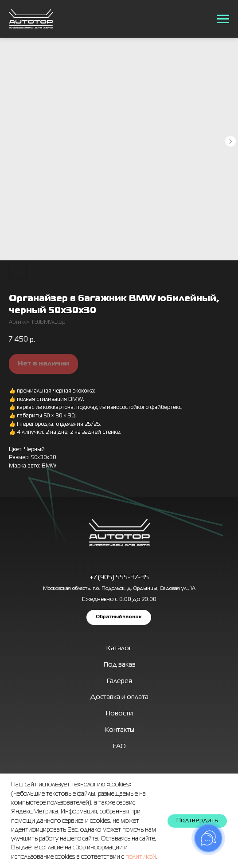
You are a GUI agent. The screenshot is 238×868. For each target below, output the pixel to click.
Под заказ (120, 665)
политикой (141, 857)
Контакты (119, 730)
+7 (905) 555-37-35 (119, 577)
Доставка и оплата (119, 697)
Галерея (119, 681)
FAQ (119, 746)
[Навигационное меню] (223, 19)
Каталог (119, 648)
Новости (119, 714)
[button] (119, 618)
